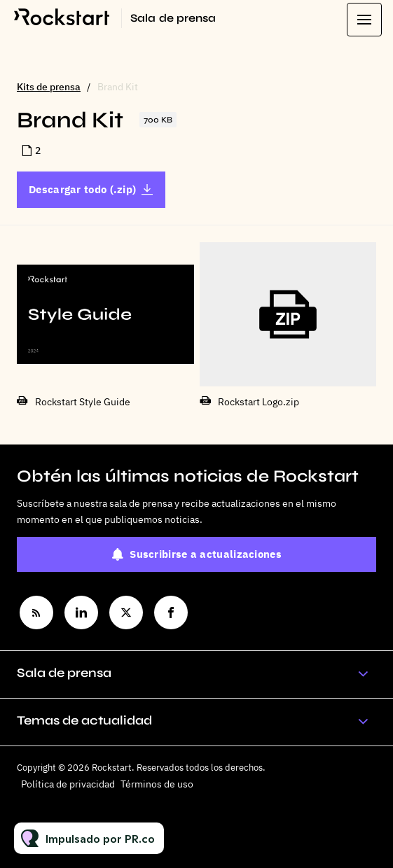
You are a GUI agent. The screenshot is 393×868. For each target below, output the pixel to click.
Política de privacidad (68, 784)
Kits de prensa (49, 87)
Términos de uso (157, 784)
